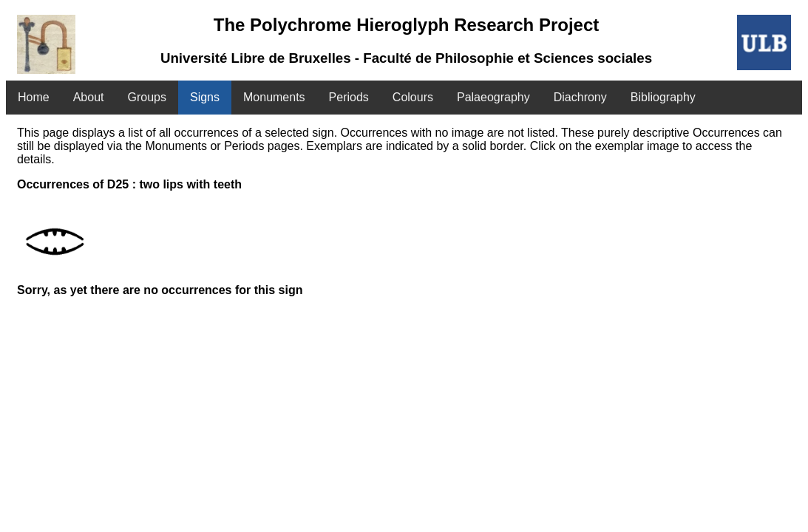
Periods (349, 97)
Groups (147, 97)
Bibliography (663, 97)
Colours (413, 97)
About (89, 97)
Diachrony (580, 97)
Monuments (274, 97)
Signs (205, 97)
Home (34, 97)
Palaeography (493, 97)
